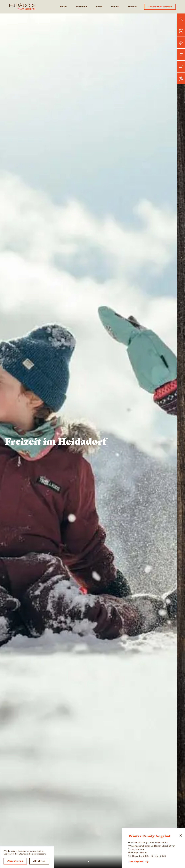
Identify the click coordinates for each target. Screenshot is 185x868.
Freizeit (63, 7)
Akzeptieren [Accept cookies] (15, 861)
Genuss (115, 7)
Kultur (99, 7)
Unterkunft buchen (160, 7)
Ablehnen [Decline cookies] (39, 861)
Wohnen (133, 7)
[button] (89, 861)
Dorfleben (82, 7)
